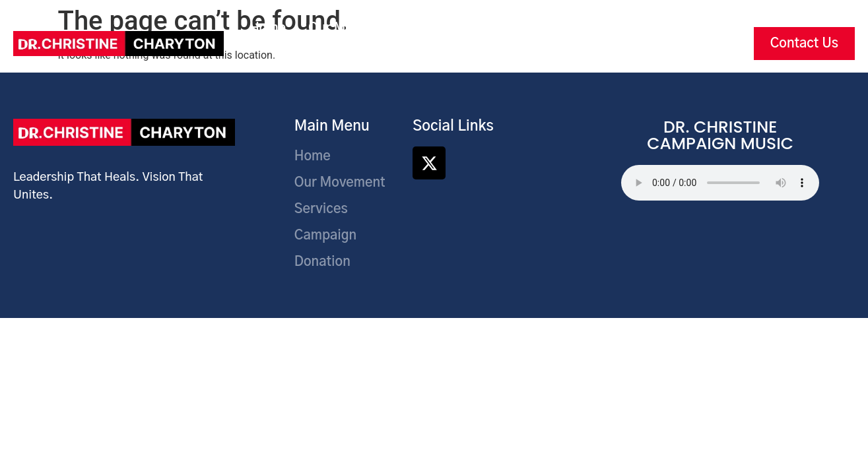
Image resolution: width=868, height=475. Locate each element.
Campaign (528, 28)
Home (268, 28)
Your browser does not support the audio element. (720, 183)
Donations (614, 28)
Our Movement (354, 28)
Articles (447, 59)
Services (449, 28)
